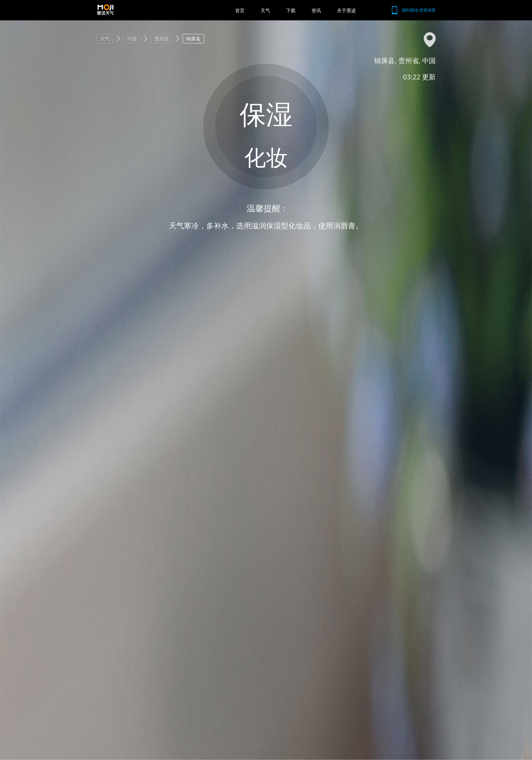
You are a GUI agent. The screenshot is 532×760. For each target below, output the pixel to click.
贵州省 (161, 39)
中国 (132, 39)
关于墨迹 (346, 10)
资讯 (316, 10)
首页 (240, 10)
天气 (265, 10)
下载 (291, 10)
